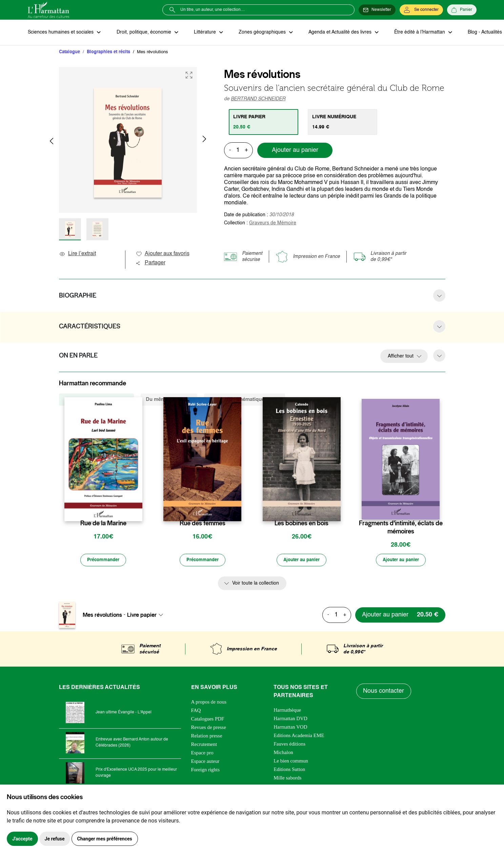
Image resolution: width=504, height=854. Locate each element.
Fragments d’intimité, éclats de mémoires (401, 528)
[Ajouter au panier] (302, 561)
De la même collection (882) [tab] (96, 400)
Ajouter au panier (295, 151)
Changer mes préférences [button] (105, 839)
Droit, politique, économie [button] (144, 33)
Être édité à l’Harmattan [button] (417, 33)
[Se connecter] (421, 10)
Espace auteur (205, 762)
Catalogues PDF (208, 719)
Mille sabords (287, 778)
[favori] (138, 511)
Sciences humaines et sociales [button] (61, 33)
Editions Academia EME (299, 736)
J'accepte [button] (22, 839)
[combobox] (147, 615)
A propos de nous (209, 703)
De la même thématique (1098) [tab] (245, 400)
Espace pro (202, 753)
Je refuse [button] (55, 839)
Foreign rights (206, 770)
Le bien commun (291, 761)
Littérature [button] (204, 33)
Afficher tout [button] (401, 357)
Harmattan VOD (290, 728)
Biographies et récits (108, 52)
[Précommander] (103, 561)
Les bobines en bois (301, 524)
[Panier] (462, 10)
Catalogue (69, 52)
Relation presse (207, 736)
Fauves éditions (289, 745)
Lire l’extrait (77, 255)
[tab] (264, 122)
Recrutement (204, 745)
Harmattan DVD (290, 719)
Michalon (283, 753)
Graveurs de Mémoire (273, 223)
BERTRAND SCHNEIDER (258, 99)
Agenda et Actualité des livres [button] (338, 33)
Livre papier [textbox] (142, 615)
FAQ (196, 711)
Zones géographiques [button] (260, 33)
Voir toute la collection (256, 584)
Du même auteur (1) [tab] (169, 400)
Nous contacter (384, 692)
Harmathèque (287, 711)
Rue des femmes (203, 524)
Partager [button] (150, 264)
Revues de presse (209, 728)
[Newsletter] (377, 10)
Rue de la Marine (103, 524)
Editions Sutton (289, 770)
